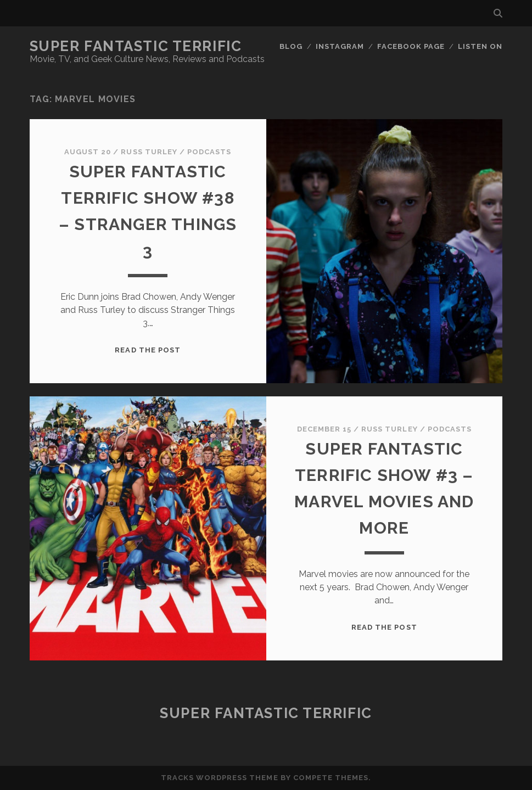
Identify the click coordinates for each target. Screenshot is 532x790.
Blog (291, 46)
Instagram (340, 46)
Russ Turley (149, 152)
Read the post (148, 350)
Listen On (480, 46)
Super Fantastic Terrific (136, 46)
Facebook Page (411, 46)
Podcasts (209, 152)
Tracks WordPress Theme (220, 778)
